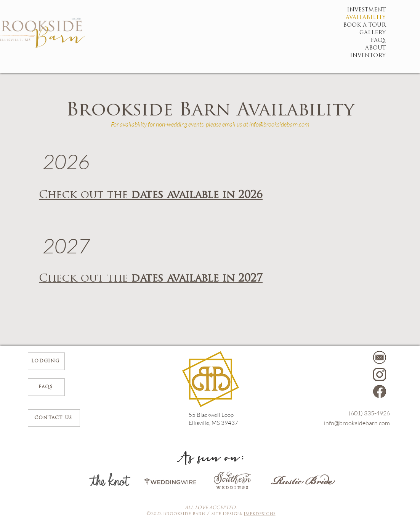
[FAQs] (46, 387)
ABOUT (379, 48)
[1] (380, 392)
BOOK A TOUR (379, 25)
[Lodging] (46, 361)
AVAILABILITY (379, 18)
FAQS (379, 41)
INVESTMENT (379, 10)
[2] (380, 375)
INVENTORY (379, 56)
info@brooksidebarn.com (279, 124)
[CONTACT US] (54, 418)
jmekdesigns (260, 514)
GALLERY (379, 33)
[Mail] (380, 357)
